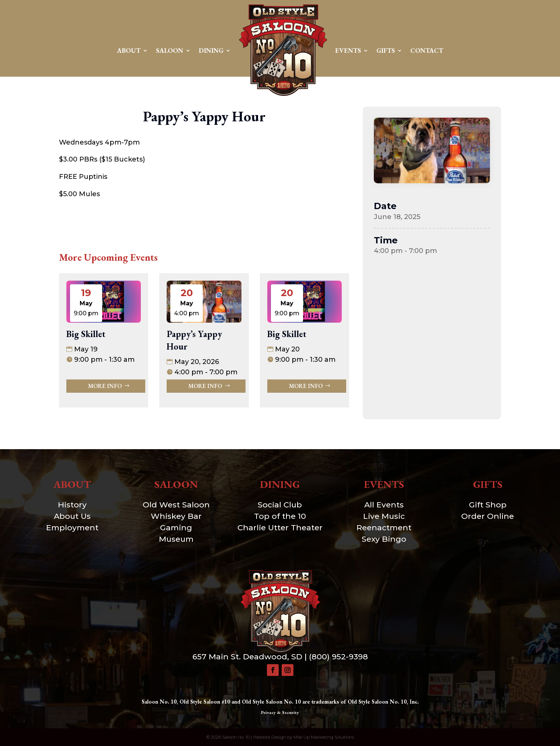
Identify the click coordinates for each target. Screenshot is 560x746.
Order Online (488, 516)
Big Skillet (86, 334)
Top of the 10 (280, 516)
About (129, 50)
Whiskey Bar (176, 516)
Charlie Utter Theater (280, 528)
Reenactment (384, 528)
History (72, 505)
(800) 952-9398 (338, 657)
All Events (384, 505)
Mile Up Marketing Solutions (324, 737)
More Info (105, 386)
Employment (72, 528)
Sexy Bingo (384, 539)
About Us (72, 516)
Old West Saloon (176, 505)
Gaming (176, 528)
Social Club (280, 505)
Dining (211, 50)
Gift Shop (488, 505)
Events (348, 50)
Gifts (386, 50)
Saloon (170, 50)
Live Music (384, 516)
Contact (427, 50)
